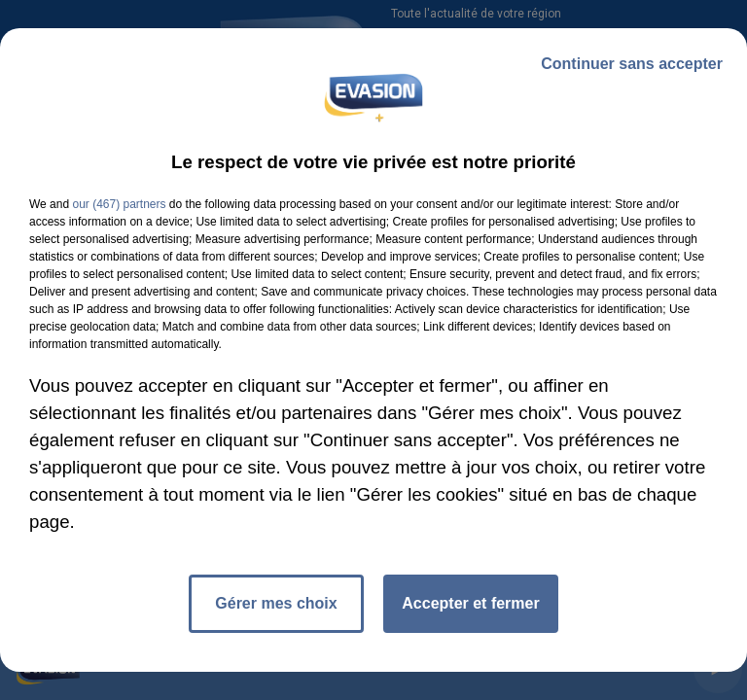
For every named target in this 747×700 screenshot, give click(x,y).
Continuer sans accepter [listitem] (632, 64)
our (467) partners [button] (119, 204)
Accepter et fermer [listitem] (470, 603)
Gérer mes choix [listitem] (276, 603)
